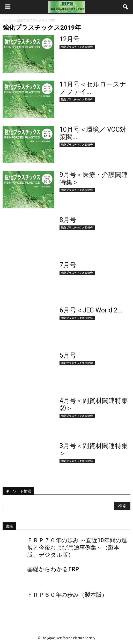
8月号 (68, 220)
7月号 (68, 265)
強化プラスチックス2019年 (77, 47)
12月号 (70, 39)
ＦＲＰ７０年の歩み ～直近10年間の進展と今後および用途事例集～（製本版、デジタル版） (77, 548)
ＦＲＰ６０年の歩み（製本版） (67, 595)
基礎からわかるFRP (53, 569)
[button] (126, 7)
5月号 (68, 355)
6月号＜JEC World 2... (91, 310)
